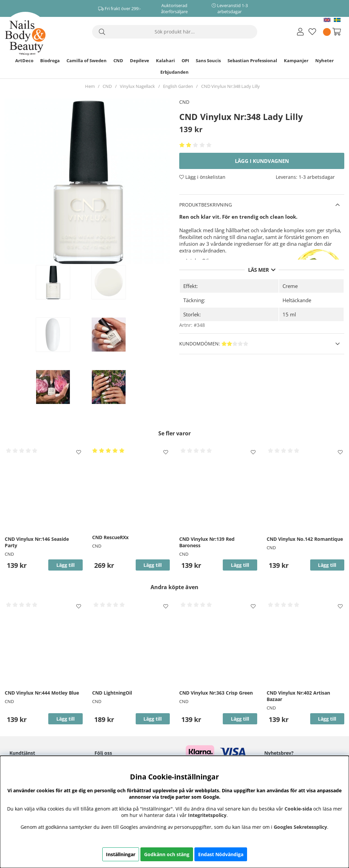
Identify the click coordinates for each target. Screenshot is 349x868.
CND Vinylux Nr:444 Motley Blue (42, 693)
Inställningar (121, 854)
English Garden (178, 86)
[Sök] (175, 32)
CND (118, 61)
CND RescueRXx (110, 537)
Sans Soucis (208, 61)
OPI (185, 61)
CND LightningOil (112, 693)
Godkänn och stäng (167, 854)
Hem (90, 86)
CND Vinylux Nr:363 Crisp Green (216, 693)
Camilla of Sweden (87, 61)
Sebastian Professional (252, 61)
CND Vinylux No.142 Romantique (305, 539)
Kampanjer (296, 61)
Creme (290, 286)
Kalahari (165, 61)
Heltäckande (297, 300)
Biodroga (50, 61)
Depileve (140, 61)
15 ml (289, 314)
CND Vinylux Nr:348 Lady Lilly (231, 86)
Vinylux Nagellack (137, 86)
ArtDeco (24, 61)
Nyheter (325, 61)
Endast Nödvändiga (221, 854)
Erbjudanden (174, 72)
